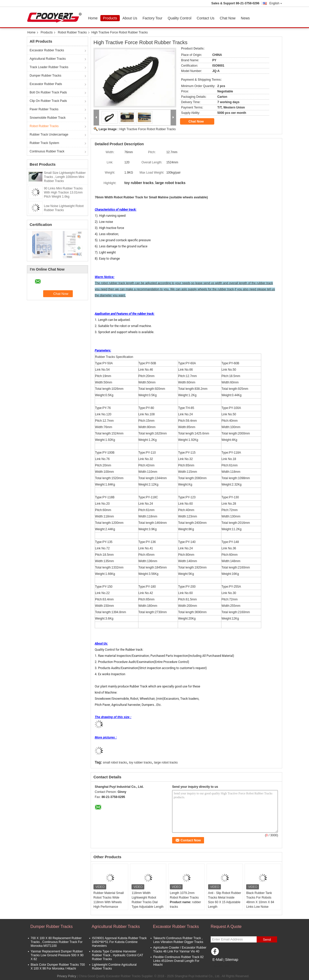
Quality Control (180, 18)
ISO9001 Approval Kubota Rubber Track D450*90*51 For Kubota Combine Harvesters (119, 942)
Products (110, 18)
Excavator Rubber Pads (46, 84)
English (276, 3)
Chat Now (228, 18)
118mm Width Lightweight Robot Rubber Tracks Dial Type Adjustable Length (147, 900)
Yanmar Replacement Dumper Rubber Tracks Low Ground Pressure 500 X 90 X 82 (57, 955)
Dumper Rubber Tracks (45, 76)
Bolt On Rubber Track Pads (48, 92)
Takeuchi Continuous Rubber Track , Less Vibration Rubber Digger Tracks (178, 940)
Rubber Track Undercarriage (49, 135)
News (245, 18)
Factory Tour (152, 18)
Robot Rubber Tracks (72, 32)
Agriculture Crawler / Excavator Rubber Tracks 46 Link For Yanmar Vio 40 (180, 949)
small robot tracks (115, 763)
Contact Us (205, 18)
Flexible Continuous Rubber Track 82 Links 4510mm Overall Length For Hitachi (178, 961)
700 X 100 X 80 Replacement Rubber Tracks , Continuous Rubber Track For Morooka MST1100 (57, 942)
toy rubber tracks (140, 763)
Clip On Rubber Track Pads (48, 101)
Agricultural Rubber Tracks (48, 59)
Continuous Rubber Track (47, 151)
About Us (130, 18)
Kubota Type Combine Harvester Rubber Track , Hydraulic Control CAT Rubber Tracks (117, 955)
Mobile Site (220, 966)
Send (267, 940)
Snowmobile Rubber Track (48, 118)
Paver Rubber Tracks (44, 109)
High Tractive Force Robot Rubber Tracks (147, 129)
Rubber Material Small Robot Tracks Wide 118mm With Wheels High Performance (109, 900)
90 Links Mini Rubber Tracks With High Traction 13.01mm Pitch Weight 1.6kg (63, 192)
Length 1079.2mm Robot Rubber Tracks (184, 895)
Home (93, 18)
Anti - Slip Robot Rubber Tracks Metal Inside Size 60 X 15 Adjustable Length (225, 900)
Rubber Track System (44, 143)
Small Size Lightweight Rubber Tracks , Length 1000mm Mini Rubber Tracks (65, 177)
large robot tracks (166, 763)
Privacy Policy (67, 976)
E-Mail (218, 960)
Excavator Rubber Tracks (47, 50)
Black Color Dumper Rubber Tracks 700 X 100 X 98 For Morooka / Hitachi (58, 967)
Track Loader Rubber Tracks (49, 67)
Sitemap (231, 960)
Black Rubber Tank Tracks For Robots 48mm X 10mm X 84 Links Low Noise (260, 900)
